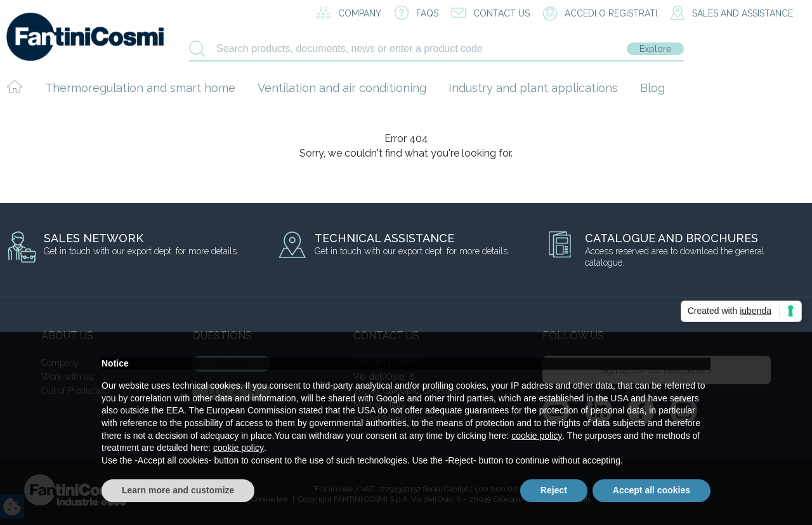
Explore (655, 49)
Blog (652, 88)
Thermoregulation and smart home (140, 88)
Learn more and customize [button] (178, 490)
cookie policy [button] (537, 436)
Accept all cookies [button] (652, 490)
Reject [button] (554, 490)
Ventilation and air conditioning (342, 88)
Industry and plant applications (533, 88)
